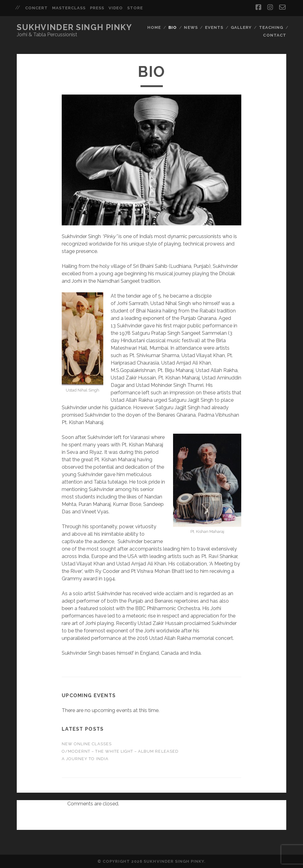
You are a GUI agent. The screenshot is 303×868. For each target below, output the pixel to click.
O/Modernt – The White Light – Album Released (120, 751)
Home (154, 27)
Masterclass (69, 8)
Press (97, 8)
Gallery (241, 27)
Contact (274, 35)
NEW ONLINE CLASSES (87, 744)
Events (214, 27)
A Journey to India (85, 759)
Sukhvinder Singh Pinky (74, 27)
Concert (36, 8)
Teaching (271, 27)
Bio (173, 27)
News (191, 27)
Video (116, 8)
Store (135, 8)
